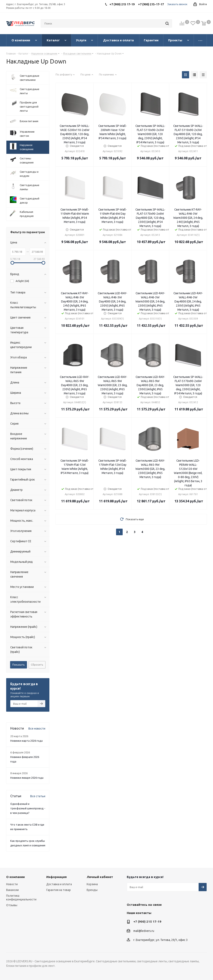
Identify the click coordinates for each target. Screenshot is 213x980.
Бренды (92, 890)
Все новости (37, 729)
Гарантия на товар (59, 890)
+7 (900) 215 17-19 (147, 922)
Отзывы (12, 905)
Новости (12, 884)
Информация (56, 877)
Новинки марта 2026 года (26, 741)
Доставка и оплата (59, 884)
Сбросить (37, 665)
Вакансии (12, 890)
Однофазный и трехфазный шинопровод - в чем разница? (28, 808)
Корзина (92, 884)
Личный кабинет (100, 877)
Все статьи (38, 796)
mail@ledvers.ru (144, 931)
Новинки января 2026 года (27, 778)
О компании (15, 877)
